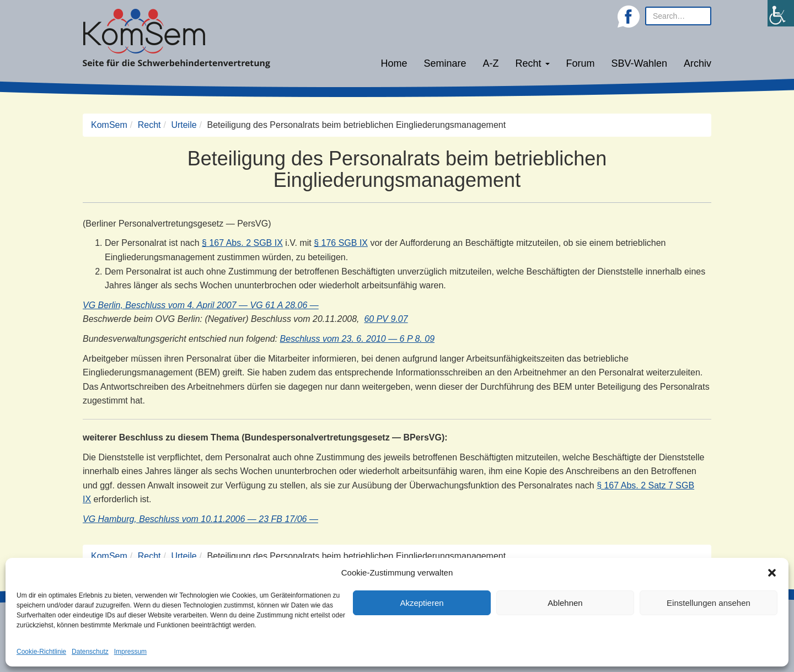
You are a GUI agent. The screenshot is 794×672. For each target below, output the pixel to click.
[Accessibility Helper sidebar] (781, 13)
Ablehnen (565, 603)
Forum (581, 63)
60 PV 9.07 (386, 319)
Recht (533, 63)
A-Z (491, 63)
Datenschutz (90, 652)
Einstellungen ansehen (709, 603)
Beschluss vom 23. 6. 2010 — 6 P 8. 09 (357, 339)
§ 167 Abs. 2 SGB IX (242, 243)
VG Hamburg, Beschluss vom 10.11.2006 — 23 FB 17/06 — (200, 519)
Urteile (184, 125)
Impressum (130, 652)
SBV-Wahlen (639, 63)
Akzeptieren (422, 603)
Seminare (445, 63)
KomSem (109, 125)
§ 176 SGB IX (341, 243)
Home (394, 63)
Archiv (698, 63)
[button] (772, 573)
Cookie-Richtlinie (41, 652)
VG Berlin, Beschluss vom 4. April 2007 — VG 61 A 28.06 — (201, 305)
